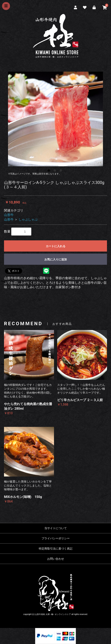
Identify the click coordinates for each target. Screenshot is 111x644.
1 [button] (50, 171)
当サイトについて (56, 528)
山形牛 (9, 215)
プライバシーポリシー (56, 538)
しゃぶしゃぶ (28, 219)
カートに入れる (56, 246)
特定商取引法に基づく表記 (56, 549)
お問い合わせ (56, 559)
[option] (55, 119)
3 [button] (62, 171)
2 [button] (56, 171)
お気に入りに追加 (56, 259)
